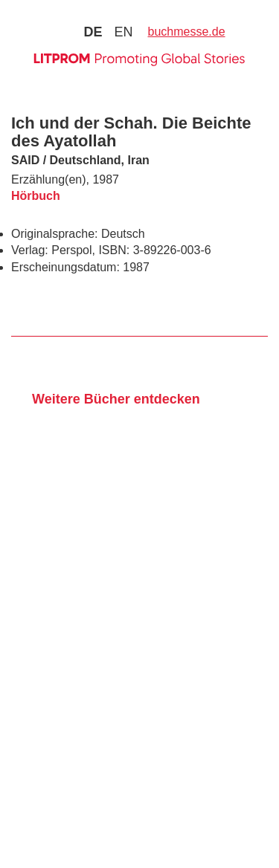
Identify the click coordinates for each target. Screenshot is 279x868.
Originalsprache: (55, 234)
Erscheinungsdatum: (65, 267)
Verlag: (30, 250)
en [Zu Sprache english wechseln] (123, 32)
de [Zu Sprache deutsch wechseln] (93, 32)
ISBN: (114, 250)
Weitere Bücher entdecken (116, 399)
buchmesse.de (187, 32)
